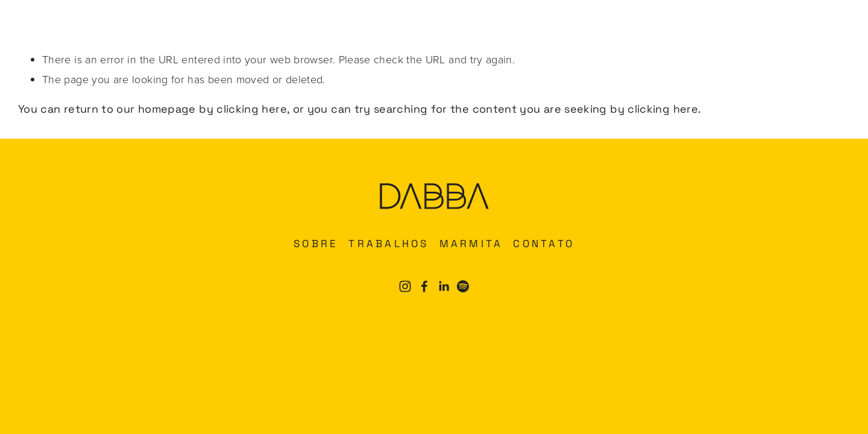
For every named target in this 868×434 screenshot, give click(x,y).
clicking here (252, 109)
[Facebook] (424, 286)
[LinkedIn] (444, 286)
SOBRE (316, 244)
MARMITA (471, 244)
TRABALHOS (388, 244)
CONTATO (544, 244)
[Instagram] (405, 286)
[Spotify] (463, 286)
